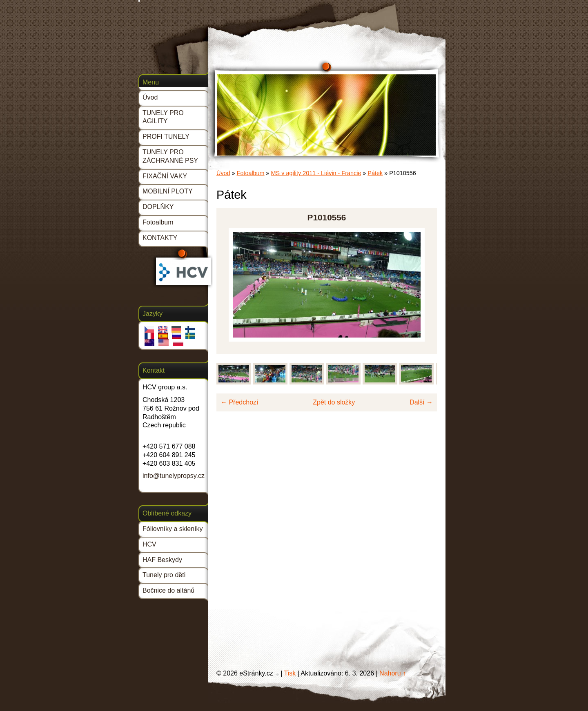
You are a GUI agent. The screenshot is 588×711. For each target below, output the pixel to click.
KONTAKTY (160, 238)
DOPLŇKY (158, 207)
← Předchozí (239, 402)
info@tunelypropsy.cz (174, 476)
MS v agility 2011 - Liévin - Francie (316, 173)
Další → (421, 402)
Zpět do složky (334, 402)
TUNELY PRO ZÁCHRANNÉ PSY (170, 156)
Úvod (223, 173)
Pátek (375, 173)
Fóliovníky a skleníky (173, 529)
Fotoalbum (251, 173)
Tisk (290, 673)
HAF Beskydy (162, 560)
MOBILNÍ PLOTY (168, 191)
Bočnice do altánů (168, 590)
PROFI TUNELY (166, 137)
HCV (149, 544)
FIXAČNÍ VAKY (165, 176)
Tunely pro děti (164, 575)
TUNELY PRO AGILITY (163, 117)
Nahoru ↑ (393, 673)
